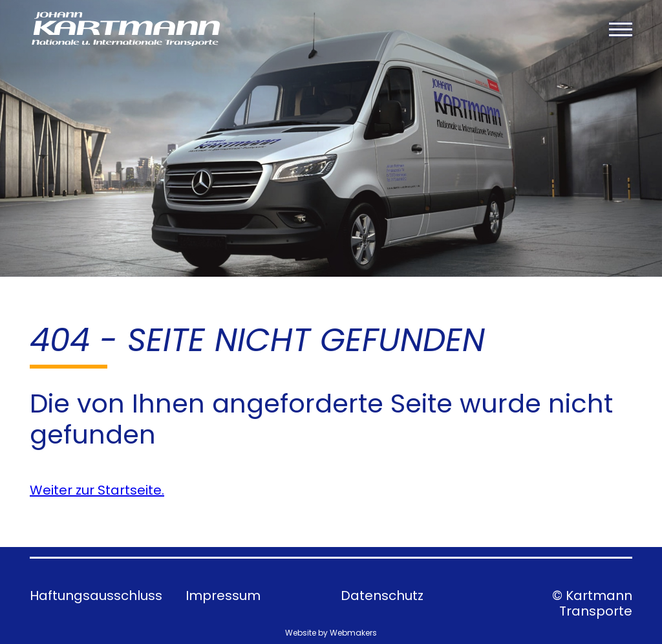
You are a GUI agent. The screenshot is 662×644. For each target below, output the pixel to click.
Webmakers (353, 633)
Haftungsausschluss (96, 596)
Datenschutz (382, 596)
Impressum (223, 596)
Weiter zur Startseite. (97, 490)
